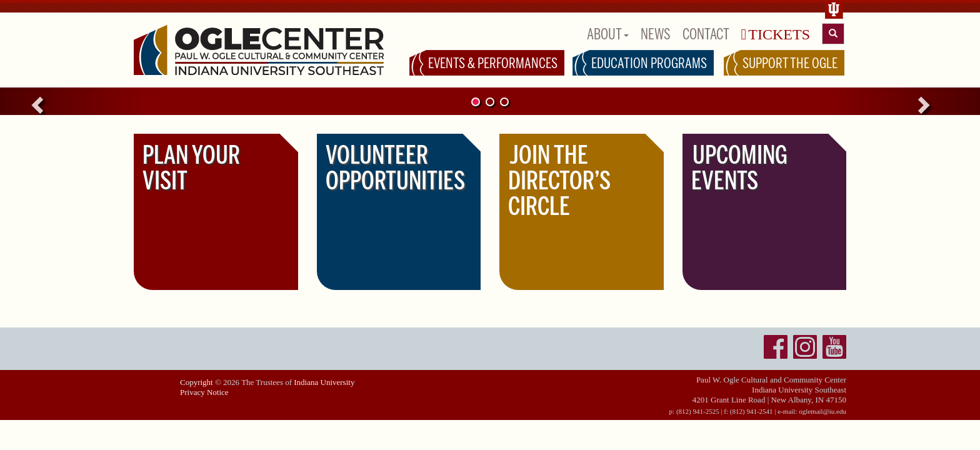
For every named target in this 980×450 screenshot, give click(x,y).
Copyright (197, 382)
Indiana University (324, 382)
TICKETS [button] (776, 34)
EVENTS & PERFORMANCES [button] (493, 63)
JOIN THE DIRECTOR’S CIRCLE (559, 181)
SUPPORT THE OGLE (790, 63)
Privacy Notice (204, 392)
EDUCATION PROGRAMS (649, 63)
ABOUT (608, 34)
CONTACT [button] (706, 34)
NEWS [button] (656, 34)
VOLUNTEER (395, 168)
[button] (73, 101)
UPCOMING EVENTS (739, 168)
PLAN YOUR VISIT (191, 168)
